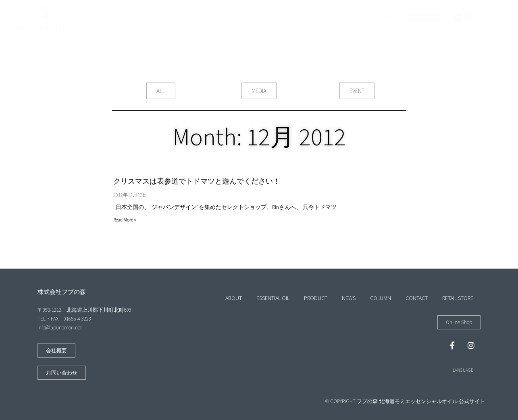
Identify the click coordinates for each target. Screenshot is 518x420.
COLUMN (300, 17)
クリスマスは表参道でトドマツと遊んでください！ (197, 181)
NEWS (268, 17)
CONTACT (336, 17)
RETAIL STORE (377, 17)
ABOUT (153, 17)
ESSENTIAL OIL (192, 17)
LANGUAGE (463, 370)
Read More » (125, 220)
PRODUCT (235, 17)
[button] (161, 91)
